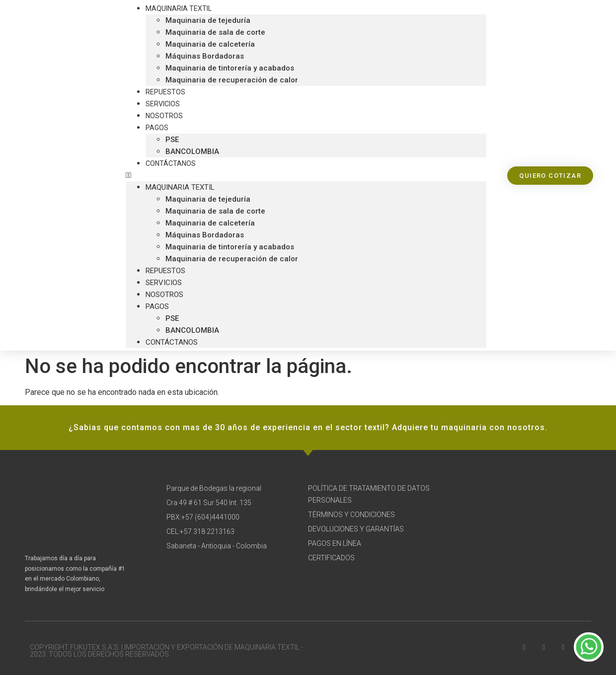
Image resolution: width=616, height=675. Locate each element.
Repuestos (165, 271)
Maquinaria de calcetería (210, 44)
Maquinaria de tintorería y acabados (230, 68)
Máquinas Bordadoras (205, 56)
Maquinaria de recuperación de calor (232, 80)
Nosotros (164, 295)
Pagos (157, 128)
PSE (172, 140)
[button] (306, 175)
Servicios (164, 283)
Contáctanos (171, 163)
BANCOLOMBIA (192, 330)
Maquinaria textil (180, 187)
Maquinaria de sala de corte (215, 32)
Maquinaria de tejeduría (208, 20)
